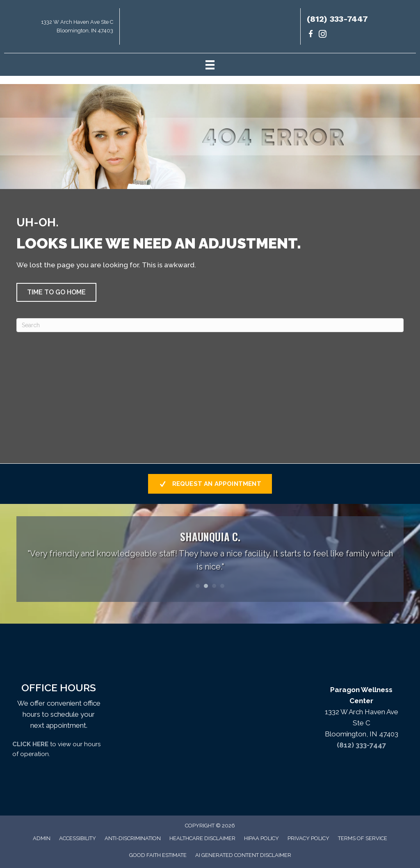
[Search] (210, 325)
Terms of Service (363, 838)
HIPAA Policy (261, 838)
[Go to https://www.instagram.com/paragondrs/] (323, 35)
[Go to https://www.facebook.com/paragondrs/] (311, 35)
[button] (56, 292)
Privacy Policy (308, 838)
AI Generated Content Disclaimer (243, 855)
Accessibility (78, 838)
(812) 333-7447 (337, 19)
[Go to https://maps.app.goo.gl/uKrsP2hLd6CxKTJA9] (60, 29)
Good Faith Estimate (158, 855)
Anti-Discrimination (133, 838)
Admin (42, 838)
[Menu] (210, 64)
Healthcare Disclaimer (202, 838)
